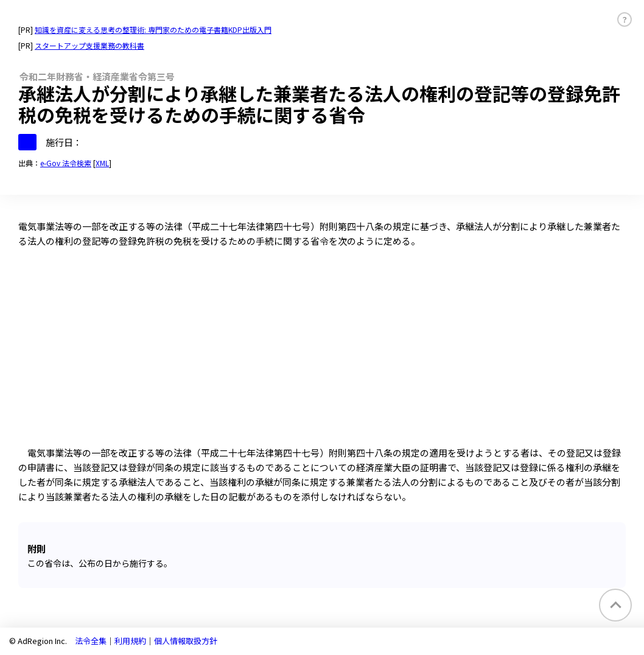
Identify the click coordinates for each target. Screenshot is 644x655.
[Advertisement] (322, 354)
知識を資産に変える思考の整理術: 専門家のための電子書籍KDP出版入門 (153, 30)
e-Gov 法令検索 (66, 163)
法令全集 (91, 641)
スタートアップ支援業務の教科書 (89, 45)
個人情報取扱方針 (186, 641)
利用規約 (130, 641)
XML (102, 163)
